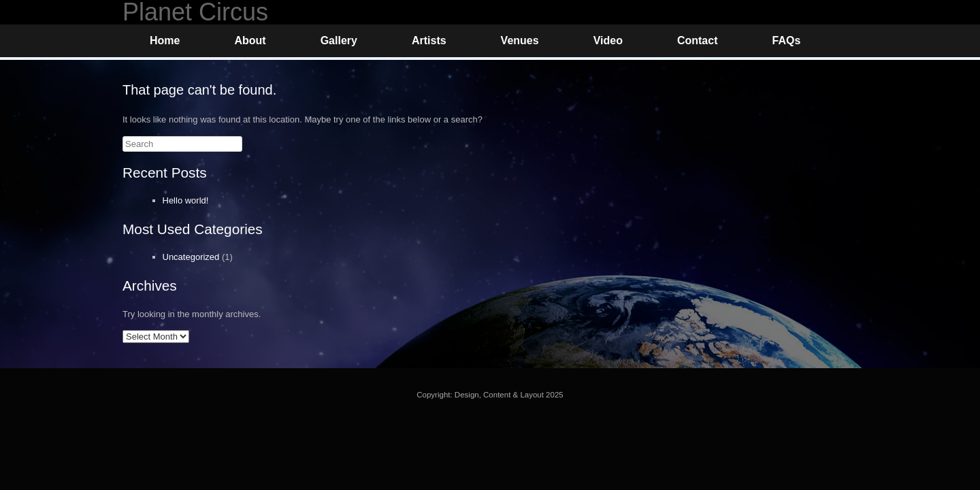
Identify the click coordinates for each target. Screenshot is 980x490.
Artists (429, 40)
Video (608, 40)
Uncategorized (191, 257)
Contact (698, 40)
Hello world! (186, 200)
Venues (520, 40)
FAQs (786, 40)
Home (165, 40)
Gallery (339, 40)
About (250, 40)
